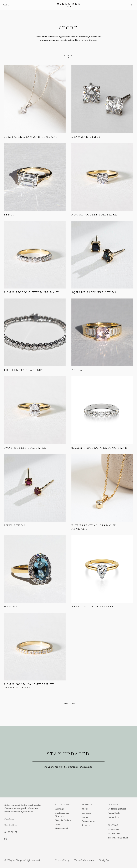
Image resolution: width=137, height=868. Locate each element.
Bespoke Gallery (63, 820)
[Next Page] (69, 704)
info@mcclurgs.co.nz (118, 838)
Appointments (89, 821)
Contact (85, 817)
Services (86, 825)
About (85, 809)
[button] (7, 5)
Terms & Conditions (84, 860)
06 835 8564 (113, 829)
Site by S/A (104, 860)
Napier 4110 (113, 817)
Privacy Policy (62, 860)
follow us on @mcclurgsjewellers (69, 767)
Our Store (86, 813)
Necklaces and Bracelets (62, 815)
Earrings (60, 809)
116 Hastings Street (117, 809)
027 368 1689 (114, 834)
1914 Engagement (62, 826)
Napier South (114, 813)
